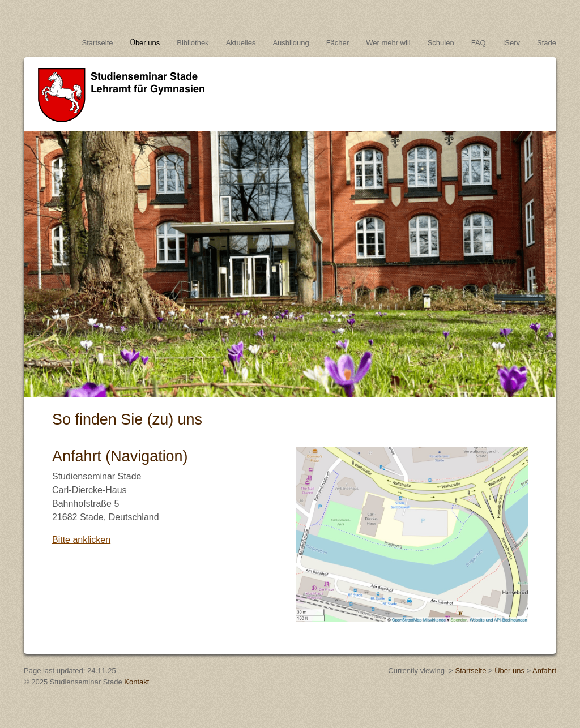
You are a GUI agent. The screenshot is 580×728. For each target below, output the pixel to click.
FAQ (479, 43)
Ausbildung (291, 43)
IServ (511, 43)
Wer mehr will (388, 43)
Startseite (98, 43)
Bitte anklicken (81, 540)
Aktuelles (241, 43)
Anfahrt (544, 671)
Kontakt (137, 682)
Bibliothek (193, 43)
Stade (547, 43)
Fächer (338, 43)
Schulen (441, 43)
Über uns (145, 43)
